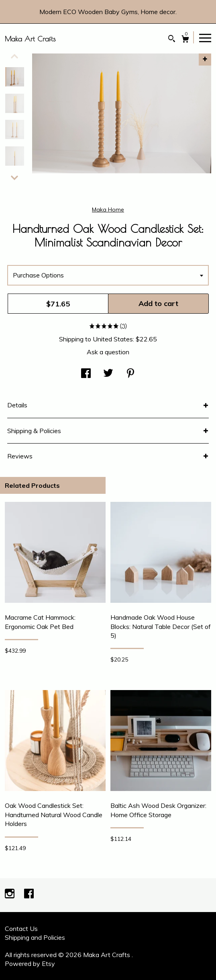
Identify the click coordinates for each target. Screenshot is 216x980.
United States (113, 339)
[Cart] (185, 40)
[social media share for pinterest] (130, 374)
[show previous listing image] (14, 56)
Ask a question (108, 352)
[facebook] (29, 894)
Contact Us (21, 929)
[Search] (172, 40)
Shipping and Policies (35, 937)
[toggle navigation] (205, 37)
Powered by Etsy (30, 964)
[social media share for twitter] (108, 374)
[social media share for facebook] (86, 374)
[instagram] (10, 894)
